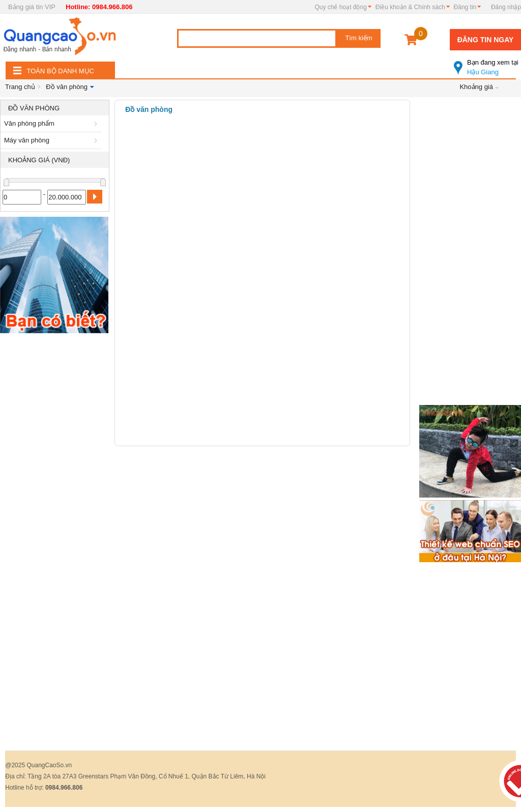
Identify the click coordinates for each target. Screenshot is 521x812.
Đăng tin (465, 7)
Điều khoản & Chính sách (410, 7)
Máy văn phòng (52, 140)
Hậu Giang (487, 63)
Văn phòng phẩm (52, 123)
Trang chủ (20, 87)
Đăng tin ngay (486, 40)
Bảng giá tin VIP (32, 7)
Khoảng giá (476, 87)
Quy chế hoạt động (340, 7)
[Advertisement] (55, 491)
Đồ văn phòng (67, 87)
